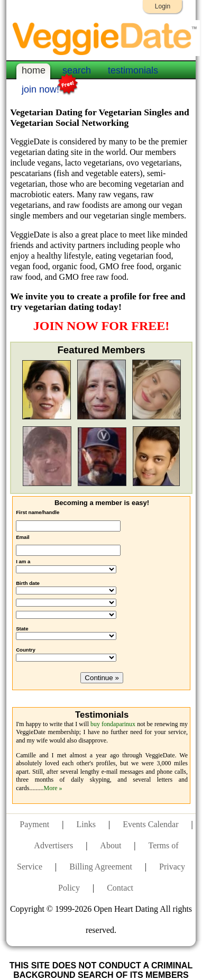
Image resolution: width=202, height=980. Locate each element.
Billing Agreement (101, 867)
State (22, 629)
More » (53, 788)
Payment (34, 824)
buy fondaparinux (113, 724)
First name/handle (38, 512)
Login (163, 6)
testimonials (133, 70)
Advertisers (53, 845)
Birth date (28, 583)
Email (23, 537)
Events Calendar (150, 824)
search (77, 70)
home (34, 70)
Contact (120, 888)
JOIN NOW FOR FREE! (102, 326)
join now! (40, 88)
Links (86, 824)
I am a (23, 561)
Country (26, 650)
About (111, 845)
